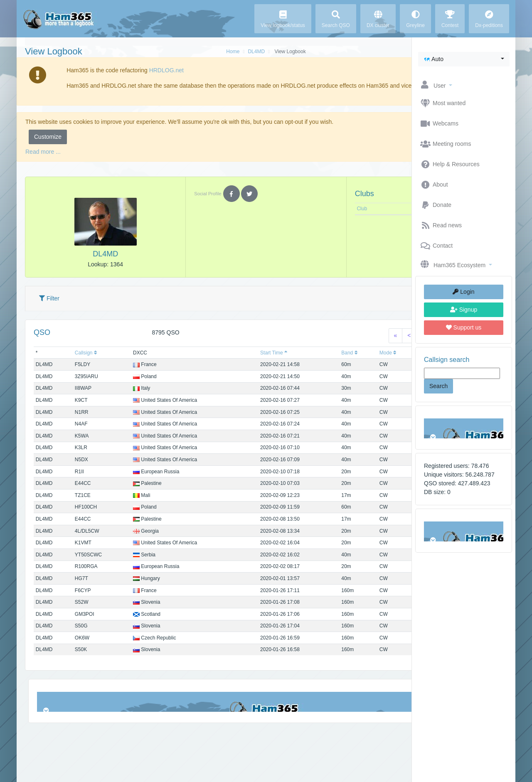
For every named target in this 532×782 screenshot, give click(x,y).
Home (181, 52)
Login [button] (463, 292)
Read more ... (43, 160)
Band (281, 361)
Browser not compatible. (464, 428)
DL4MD (204, 52)
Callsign (77, 361)
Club (293, 217)
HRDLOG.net (152, 70)
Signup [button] (464, 310)
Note (347, 217)
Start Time (224, 361)
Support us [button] (464, 327)
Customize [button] (48, 145)
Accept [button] (385, 145)
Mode (311, 361)
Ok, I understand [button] (372, 86)
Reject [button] (351, 145)
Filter (49, 307)
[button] (464, 59)
